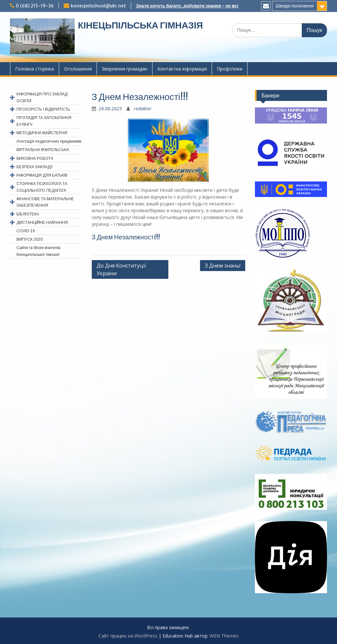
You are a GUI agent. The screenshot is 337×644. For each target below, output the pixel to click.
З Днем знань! (223, 266)
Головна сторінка (35, 69)
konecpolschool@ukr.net (98, 6)
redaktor (143, 109)
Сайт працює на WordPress (128, 636)
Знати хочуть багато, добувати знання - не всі (187, 6)
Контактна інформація (182, 69)
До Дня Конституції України (121, 269)
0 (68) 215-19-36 (35, 6)
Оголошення (78, 69)
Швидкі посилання (295, 6)
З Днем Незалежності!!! (126, 237)
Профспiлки (230, 69)
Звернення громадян (125, 69)
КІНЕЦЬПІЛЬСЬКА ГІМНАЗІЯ (140, 25)
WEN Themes (224, 636)
